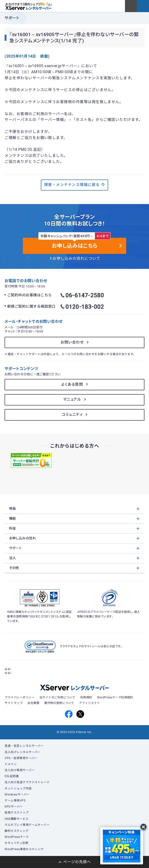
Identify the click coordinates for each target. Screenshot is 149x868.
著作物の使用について (59, 703)
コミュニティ (72, 415)
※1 (50, 5)
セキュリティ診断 (16, 843)
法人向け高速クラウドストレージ (27, 782)
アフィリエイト (90, 703)
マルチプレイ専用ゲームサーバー (27, 825)
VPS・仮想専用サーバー (21, 758)
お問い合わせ (72, 342)
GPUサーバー (14, 807)
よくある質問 (72, 384)
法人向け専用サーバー (20, 770)
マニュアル (72, 399)
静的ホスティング (16, 831)
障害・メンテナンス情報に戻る (74, 185)
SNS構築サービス (16, 819)
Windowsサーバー (17, 795)
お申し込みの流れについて (76, 258)
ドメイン (11, 764)
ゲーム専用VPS (15, 801)
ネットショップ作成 (18, 788)
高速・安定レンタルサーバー (24, 746)
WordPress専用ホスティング (24, 849)
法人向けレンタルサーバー (23, 752)
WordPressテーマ (17, 837)
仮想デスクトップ (17, 813)
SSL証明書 (12, 776)
